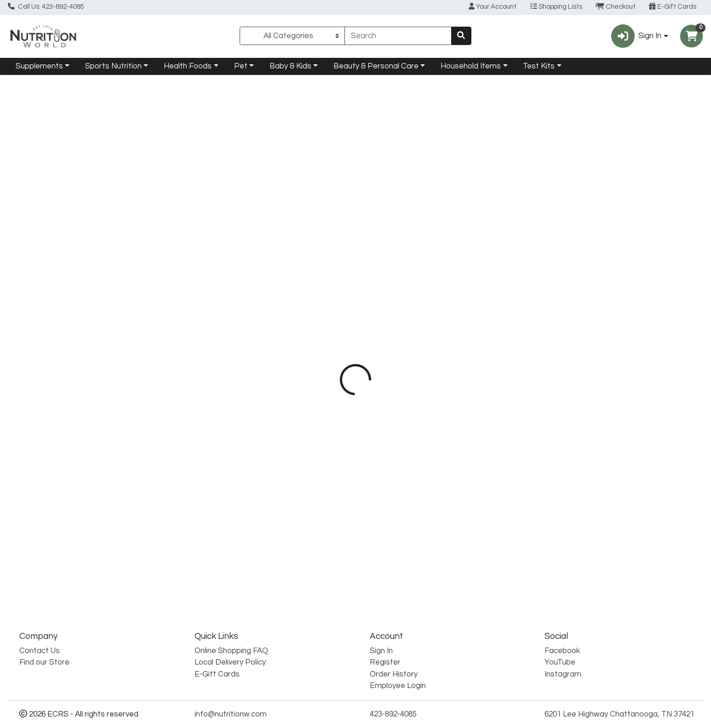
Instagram (563, 674)
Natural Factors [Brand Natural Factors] (419, 265)
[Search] (398, 36)
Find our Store (44, 663)
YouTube (560, 663)
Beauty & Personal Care (376, 66)
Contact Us (40, 651)
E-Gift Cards (673, 6)
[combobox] (398, 36)
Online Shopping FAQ (231, 651)
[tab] (322, 207)
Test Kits (539, 66)
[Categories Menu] (292, 36)
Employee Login (398, 686)
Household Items (471, 66)
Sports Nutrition (113, 66)
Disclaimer (414, 208)
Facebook (562, 651)
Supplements (39, 66)
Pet (241, 66)
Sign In (381, 651)
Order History (394, 674)
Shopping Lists (556, 6)
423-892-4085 (393, 714)
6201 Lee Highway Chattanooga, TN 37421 (619, 714)
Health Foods (188, 66)
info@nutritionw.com (231, 714)
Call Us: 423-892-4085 (46, 6)
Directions (366, 208)
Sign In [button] (636, 36)
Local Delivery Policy (230, 663)
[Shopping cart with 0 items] (691, 36)
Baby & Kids (290, 66)
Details (322, 208)
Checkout (616, 6)
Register (385, 663)
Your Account (493, 6)
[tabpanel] (504, 408)
